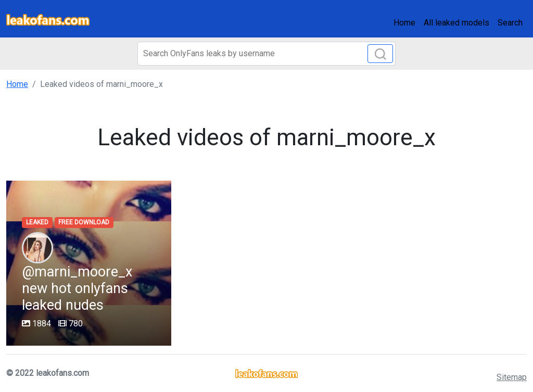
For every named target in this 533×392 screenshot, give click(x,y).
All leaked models (456, 23)
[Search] (266, 54)
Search (510, 23)
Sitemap (512, 377)
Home (404, 23)
